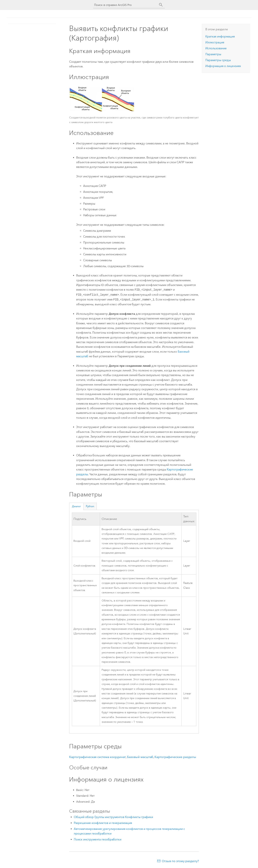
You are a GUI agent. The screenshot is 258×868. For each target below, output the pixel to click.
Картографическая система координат (97, 757)
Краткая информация (220, 36)
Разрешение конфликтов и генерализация (103, 823)
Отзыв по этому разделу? (180, 861)
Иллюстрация (215, 42)
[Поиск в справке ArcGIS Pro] (125, 5)
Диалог (76, 506)
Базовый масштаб (140, 757)
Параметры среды (218, 60)
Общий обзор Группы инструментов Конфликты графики (113, 817)
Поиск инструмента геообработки (98, 839)
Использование (216, 48)
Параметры (213, 54)
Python (90, 506)
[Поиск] (161, 5)
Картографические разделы (175, 757)
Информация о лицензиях (223, 66)
